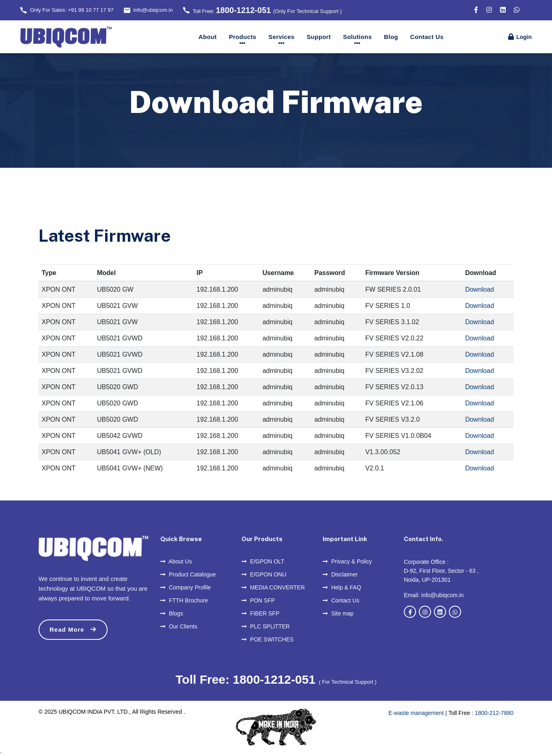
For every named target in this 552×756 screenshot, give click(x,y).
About (208, 37)
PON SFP (258, 600)
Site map (338, 613)
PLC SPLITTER (266, 626)
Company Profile (185, 587)
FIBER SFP (260, 613)
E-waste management (416, 713)
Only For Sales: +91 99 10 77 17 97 (72, 10)
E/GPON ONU (264, 574)
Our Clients (179, 626)
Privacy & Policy (347, 561)
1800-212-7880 (494, 713)
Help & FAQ (342, 587)
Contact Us (427, 37)
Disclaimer (340, 574)
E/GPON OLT (263, 561)
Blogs (172, 613)
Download (480, 289)
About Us (176, 561)
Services (281, 37)
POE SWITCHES (267, 639)
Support (319, 37)
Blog (391, 37)
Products (243, 37)
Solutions (357, 37)
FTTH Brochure (184, 600)
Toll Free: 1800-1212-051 (247, 679)
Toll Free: (267, 10)
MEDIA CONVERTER (273, 587)
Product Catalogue (188, 574)
